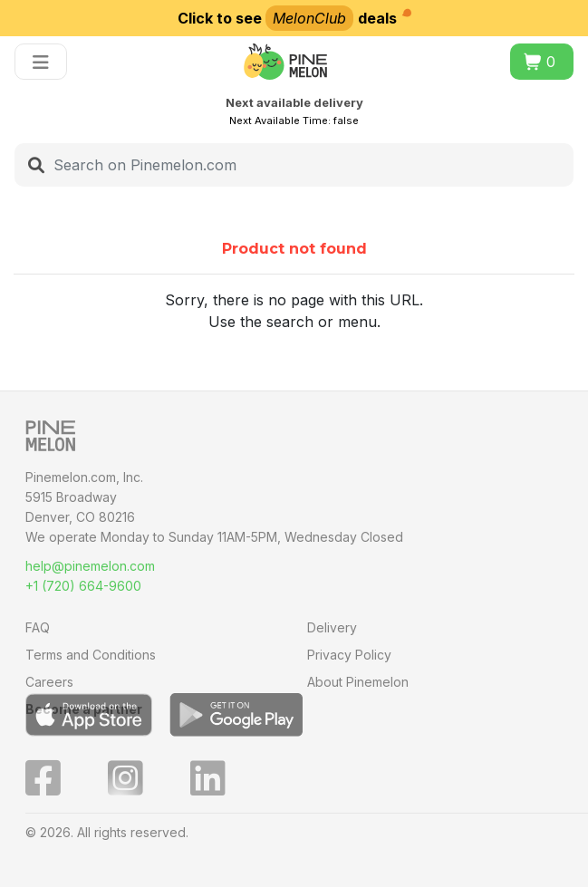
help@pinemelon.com (90, 566)
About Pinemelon (358, 682)
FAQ (38, 627)
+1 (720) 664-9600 (83, 586)
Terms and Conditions (91, 655)
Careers (49, 682)
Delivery (332, 627)
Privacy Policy (349, 655)
